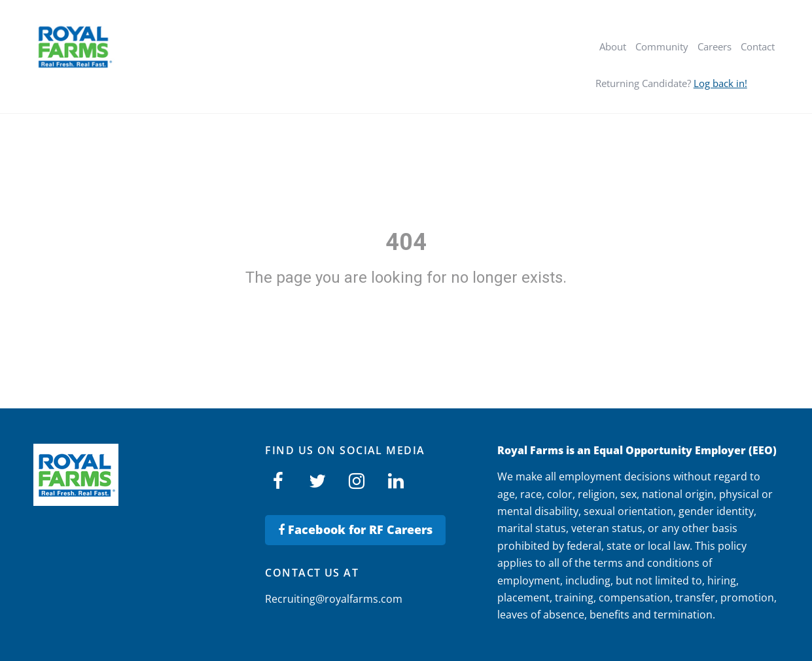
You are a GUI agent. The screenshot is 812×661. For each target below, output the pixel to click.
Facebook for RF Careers (355, 529)
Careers (715, 46)
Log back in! (720, 83)
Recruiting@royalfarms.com (334, 599)
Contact (758, 46)
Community (662, 46)
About (613, 46)
